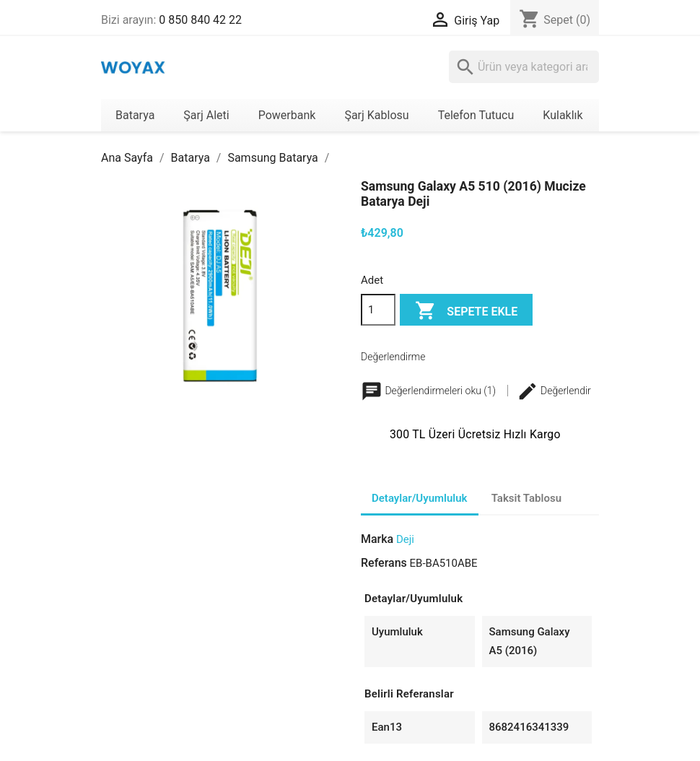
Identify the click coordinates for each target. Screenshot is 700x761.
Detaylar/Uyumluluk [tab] (420, 498)
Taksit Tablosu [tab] (526, 498)
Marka (377, 539)
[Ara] (524, 67)
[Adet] (378, 310)
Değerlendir (554, 391)
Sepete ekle (466, 312)
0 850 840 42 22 (200, 20)
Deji (405, 539)
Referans (384, 563)
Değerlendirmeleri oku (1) (430, 391)
